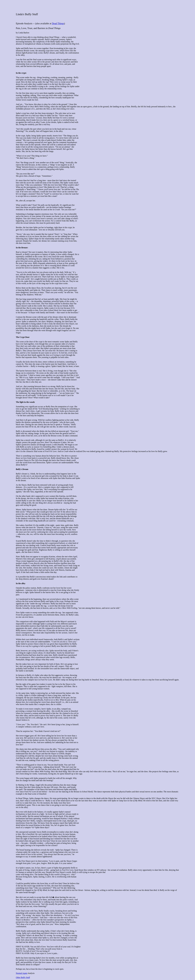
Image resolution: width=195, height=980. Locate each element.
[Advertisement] (97, 7)
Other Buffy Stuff (23, 977)
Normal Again (21, 973)
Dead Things (58, 23)
